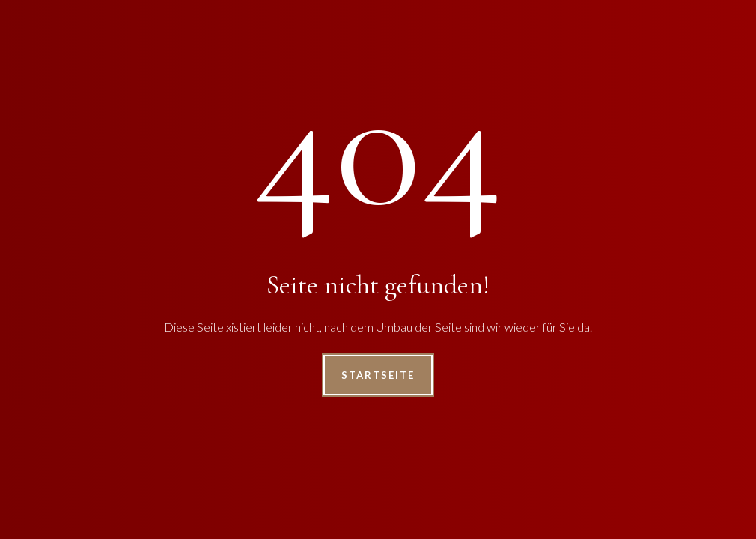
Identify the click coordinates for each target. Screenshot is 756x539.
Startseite (378, 375)
